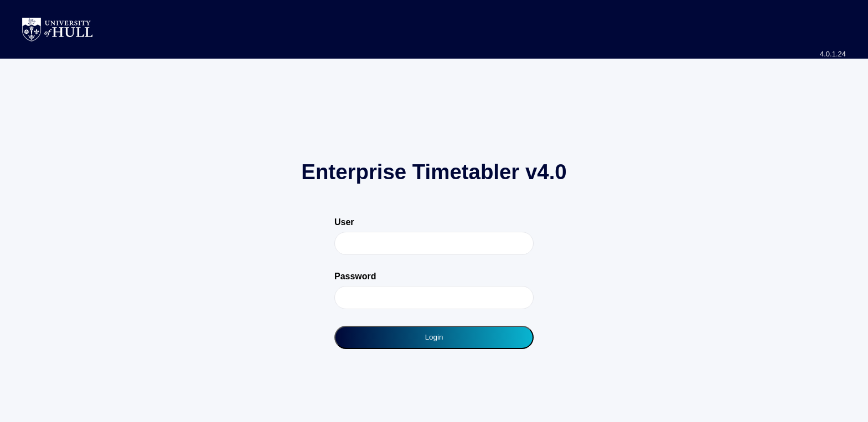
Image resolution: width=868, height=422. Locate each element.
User (344, 222)
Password (355, 276)
